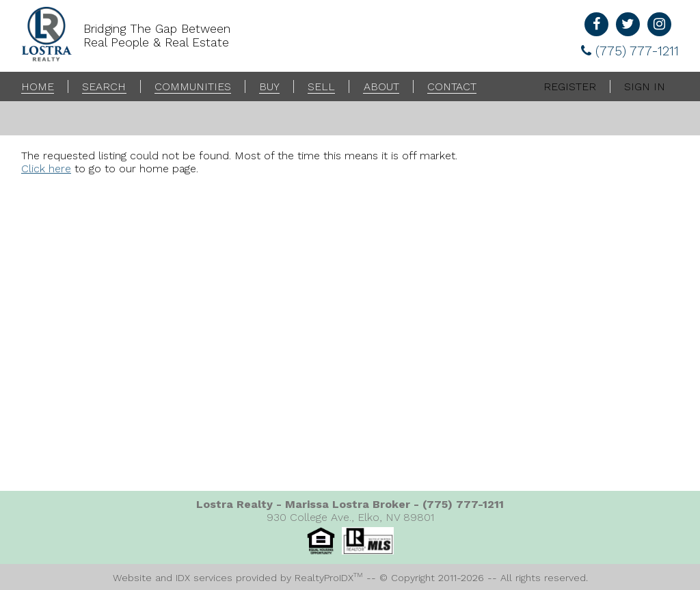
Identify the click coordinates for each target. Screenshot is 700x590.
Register (570, 86)
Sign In (645, 86)
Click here (46, 169)
